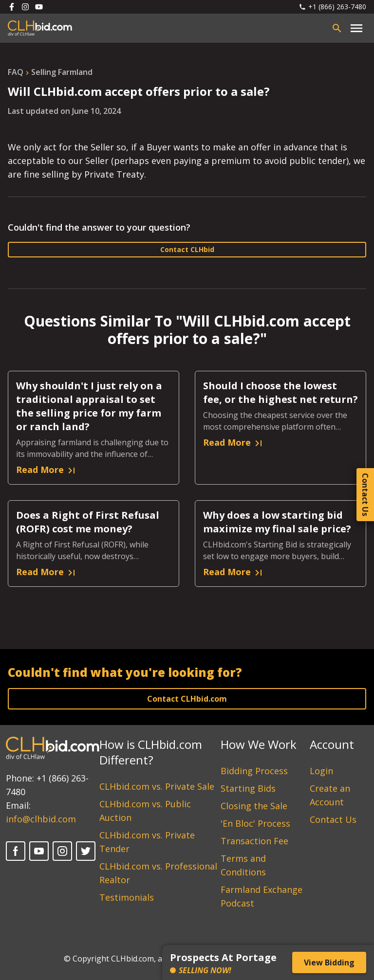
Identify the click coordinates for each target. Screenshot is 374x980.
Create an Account (330, 795)
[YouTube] (39, 851)
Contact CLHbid (187, 249)
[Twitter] (86, 851)
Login (321, 771)
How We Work (259, 744)
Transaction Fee (254, 841)
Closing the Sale (254, 806)
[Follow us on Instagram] (25, 7)
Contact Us (333, 819)
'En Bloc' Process (255, 823)
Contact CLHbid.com (187, 699)
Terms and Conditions (243, 865)
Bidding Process (254, 771)
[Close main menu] (356, 28)
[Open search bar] (337, 28)
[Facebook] (16, 851)
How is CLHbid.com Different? (151, 752)
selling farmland (62, 72)
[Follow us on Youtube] (39, 7)
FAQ (16, 72)
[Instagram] (62, 851)
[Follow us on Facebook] (12, 7)
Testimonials (127, 897)
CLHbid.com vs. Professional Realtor (158, 873)
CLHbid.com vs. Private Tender (147, 842)
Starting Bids (248, 788)
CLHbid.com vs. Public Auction (145, 811)
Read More (47, 470)
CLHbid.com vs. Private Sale (157, 786)
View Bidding (329, 962)
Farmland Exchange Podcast (262, 896)
